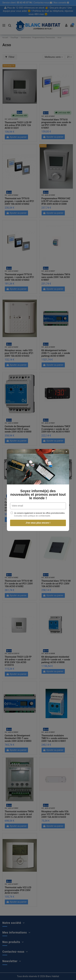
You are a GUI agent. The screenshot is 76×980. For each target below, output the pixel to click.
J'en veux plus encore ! (35, 523)
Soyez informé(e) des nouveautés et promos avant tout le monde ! (35, 495)
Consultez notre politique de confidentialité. (29, 516)
